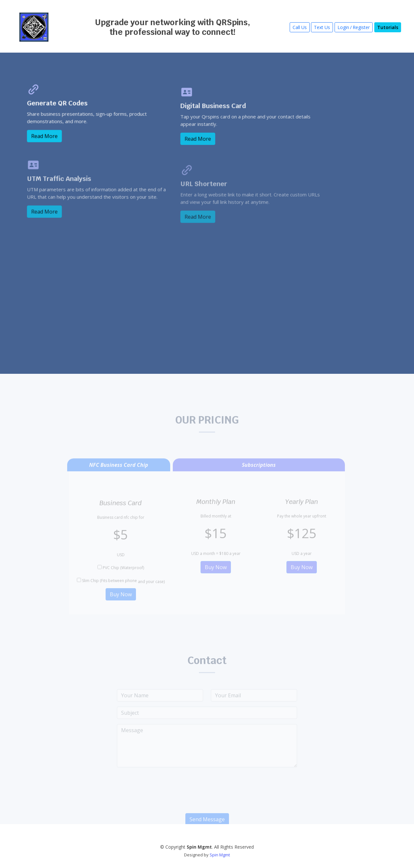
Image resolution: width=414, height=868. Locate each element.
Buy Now (121, 602)
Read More (47, 141)
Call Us (300, 27)
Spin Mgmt (220, 855)
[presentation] (207, 800)
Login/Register (354, 27)
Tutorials (388, 27)
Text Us (322, 27)
